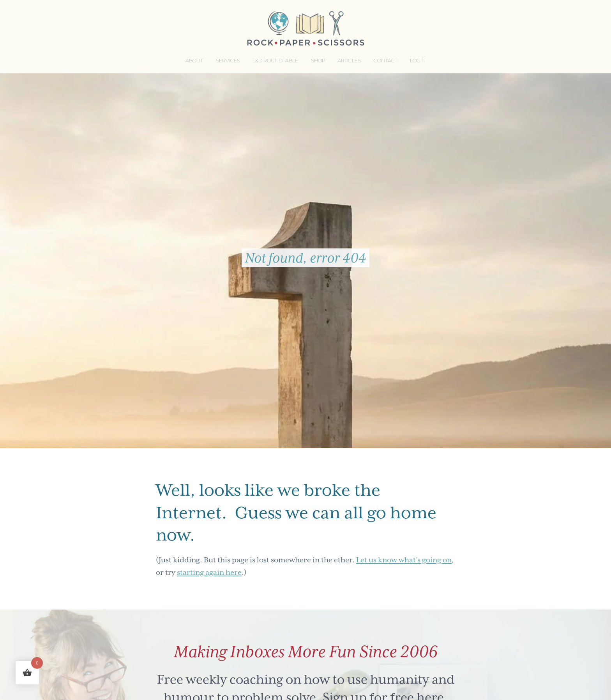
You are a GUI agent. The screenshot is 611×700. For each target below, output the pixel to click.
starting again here (209, 572)
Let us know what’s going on (404, 560)
